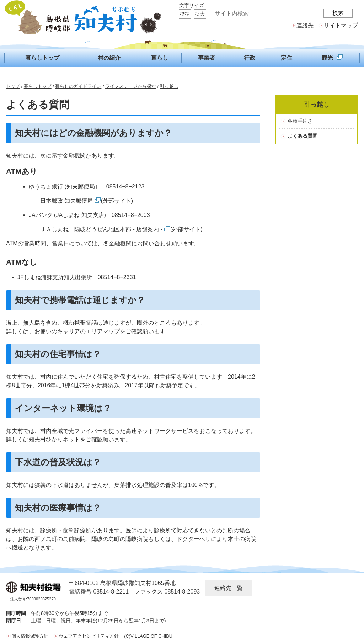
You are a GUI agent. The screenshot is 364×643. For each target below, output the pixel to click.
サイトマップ (341, 25)
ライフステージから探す (131, 86)
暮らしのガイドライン (78, 86)
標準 (185, 14)
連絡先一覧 (229, 588)
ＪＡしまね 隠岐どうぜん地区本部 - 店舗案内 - (105, 229)
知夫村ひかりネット (54, 439)
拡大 (200, 14)
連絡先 (305, 25)
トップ (13, 86)
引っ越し (169, 86)
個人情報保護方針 (30, 636)
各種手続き (300, 121)
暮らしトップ (38, 86)
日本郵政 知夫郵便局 (70, 201)
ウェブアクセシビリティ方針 (89, 636)
